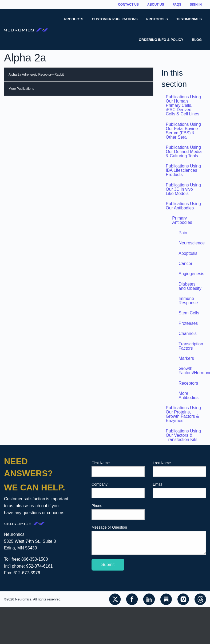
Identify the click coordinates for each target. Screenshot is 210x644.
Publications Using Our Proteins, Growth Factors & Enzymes (183, 414)
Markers (186, 358)
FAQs (177, 5)
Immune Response (188, 301)
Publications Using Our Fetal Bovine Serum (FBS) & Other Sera (183, 131)
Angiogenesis (191, 274)
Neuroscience (192, 243)
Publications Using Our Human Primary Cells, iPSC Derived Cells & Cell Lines (183, 105)
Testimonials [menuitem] (189, 19)
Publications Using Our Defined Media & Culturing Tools (184, 152)
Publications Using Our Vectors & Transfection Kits (183, 435)
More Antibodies (189, 395)
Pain (183, 233)
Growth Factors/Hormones (192, 371)
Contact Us (128, 5)
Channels (188, 333)
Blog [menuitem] (197, 40)
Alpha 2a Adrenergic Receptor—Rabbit (36, 75)
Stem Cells (189, 313)
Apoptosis (188, 253)
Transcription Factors (191, 346)
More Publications (21, 89)
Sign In (196, 5)
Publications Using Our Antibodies (183, 206)
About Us (156, 5)
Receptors (188, 383)
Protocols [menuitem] (157, 19)
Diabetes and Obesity (190, 286)
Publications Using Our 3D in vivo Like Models (183, 189)
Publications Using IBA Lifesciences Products (183, 170)
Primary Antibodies (182, 220)
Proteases (188, 323)
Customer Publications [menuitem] (115, 19)
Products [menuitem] (74, 19)
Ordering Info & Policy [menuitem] (161, 40)
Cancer (185, 264)
